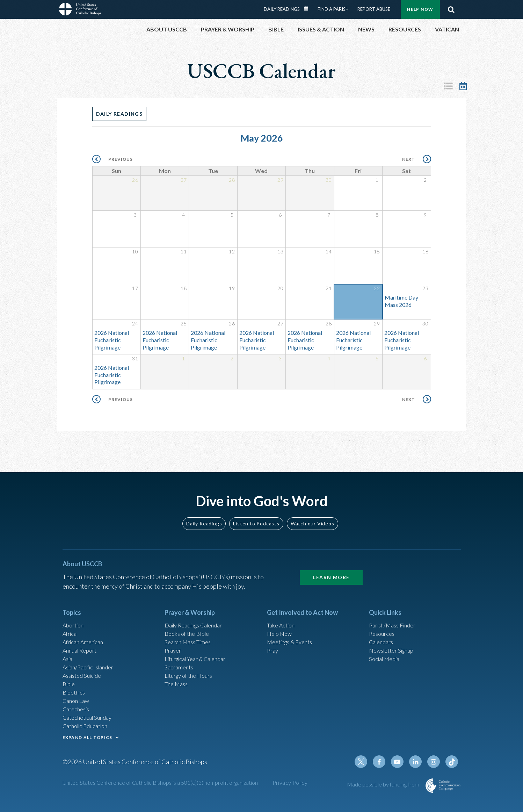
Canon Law (77, 695)
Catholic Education (88, 724)
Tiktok (452, 763)
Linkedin (419, 763)
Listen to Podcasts (256, 508)
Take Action (282, 610)
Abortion (75, 610)
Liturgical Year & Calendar (200, 648)
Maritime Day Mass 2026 (401, 302)
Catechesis (78, 705)
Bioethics (75, 686)
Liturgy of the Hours (192, 667)
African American (86, 629)
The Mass (178, 676)
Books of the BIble (189, 620)
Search (451, 9)
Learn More (331, 562)
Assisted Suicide (85, 667)
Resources (383, 620)
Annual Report (82, 639)
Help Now (420, 9)
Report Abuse (374, 9)
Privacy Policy (290, 784)
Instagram (436, 763)
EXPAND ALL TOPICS (88, 736)
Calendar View (463, 86)
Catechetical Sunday (90, 714)
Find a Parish (333, 9)
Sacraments (180, 657)
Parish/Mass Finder (395, 610)
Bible (70, 676)
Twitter (369, 763)
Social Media (386, 648)
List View (449, 86)
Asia (68, 648)
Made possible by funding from (384, 786)
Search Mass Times (190, 629)
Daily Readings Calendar (308, 9)
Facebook (385, 763)
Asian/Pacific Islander (92, 657)
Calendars (383, 629)
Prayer (174, 639)
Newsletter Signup (394, 639)
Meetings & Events (293, 629)
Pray (273, 639)
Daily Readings (282, 9)
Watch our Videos (313, 508)
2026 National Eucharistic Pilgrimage (112, 341)
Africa (71, 620)
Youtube (402, 763)
